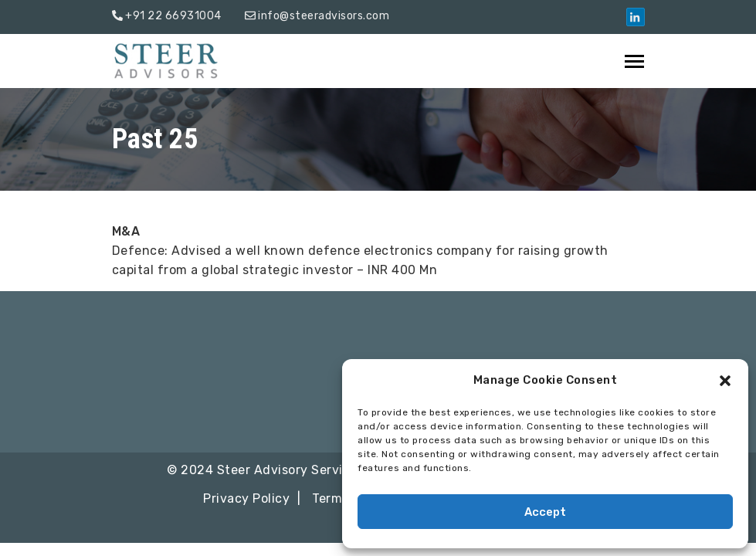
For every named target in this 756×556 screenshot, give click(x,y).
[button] (725, 381)
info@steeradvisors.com (324, 16)
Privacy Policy (246, 498)
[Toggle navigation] (636, 61)
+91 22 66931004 (173, 16)
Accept (545, 512)
